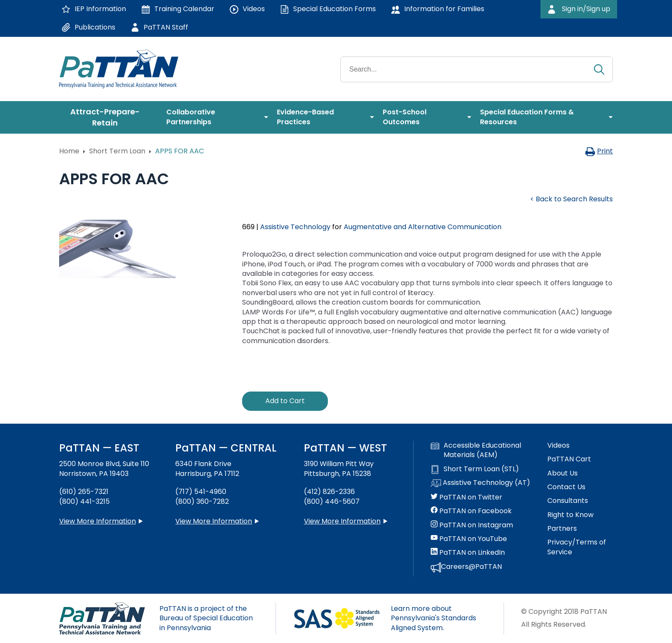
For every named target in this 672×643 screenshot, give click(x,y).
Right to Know (570, 515)
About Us (562, 473)
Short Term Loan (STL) (475, 469)
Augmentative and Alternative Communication (423, 227)
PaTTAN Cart (569, 459)
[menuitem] (108, 117)
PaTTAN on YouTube (469, 539)
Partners (562, 529)
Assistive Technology (295, 227)
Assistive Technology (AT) (480, 483)
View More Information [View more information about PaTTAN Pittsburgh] (342, 521)
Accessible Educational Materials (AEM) (476, 450)
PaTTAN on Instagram (472, 525)
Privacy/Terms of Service (577, 547)
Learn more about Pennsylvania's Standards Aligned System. (433, 618)
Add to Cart (285, 401)
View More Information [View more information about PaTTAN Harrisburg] (214, 521)
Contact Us (566, 487)
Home (69, 151)
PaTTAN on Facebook (471, 511)
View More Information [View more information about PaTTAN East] (97, 521)
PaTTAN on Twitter (466, 497)
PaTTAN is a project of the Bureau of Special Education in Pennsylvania (206, 618)
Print (599, 151)
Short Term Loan (117, 151)
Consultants (568, 501)
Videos (558, 446)
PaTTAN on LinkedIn (468, 553)
